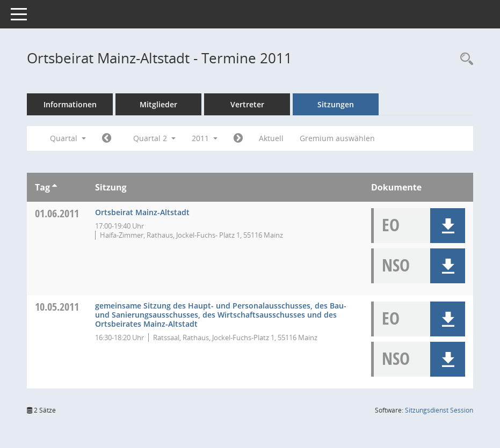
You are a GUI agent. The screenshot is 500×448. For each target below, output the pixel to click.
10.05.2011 (57, 307)
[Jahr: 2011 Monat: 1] (107, 138)
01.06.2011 (57, 213)
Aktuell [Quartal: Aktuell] (271, 138)
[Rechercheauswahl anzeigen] (464, 59)
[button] (448, 226)
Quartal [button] (68, 138)
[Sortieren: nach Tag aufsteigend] (55, 187)
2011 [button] (205, 138)
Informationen (70, 104)
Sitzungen (336, 104)
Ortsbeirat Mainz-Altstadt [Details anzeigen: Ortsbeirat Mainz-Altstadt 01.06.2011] (142, 212)
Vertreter (247, 104)
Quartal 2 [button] (154, 138)
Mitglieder (158, 104)
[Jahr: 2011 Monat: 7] (238, 138)
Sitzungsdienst (439, 410)
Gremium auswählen (337, 138)
